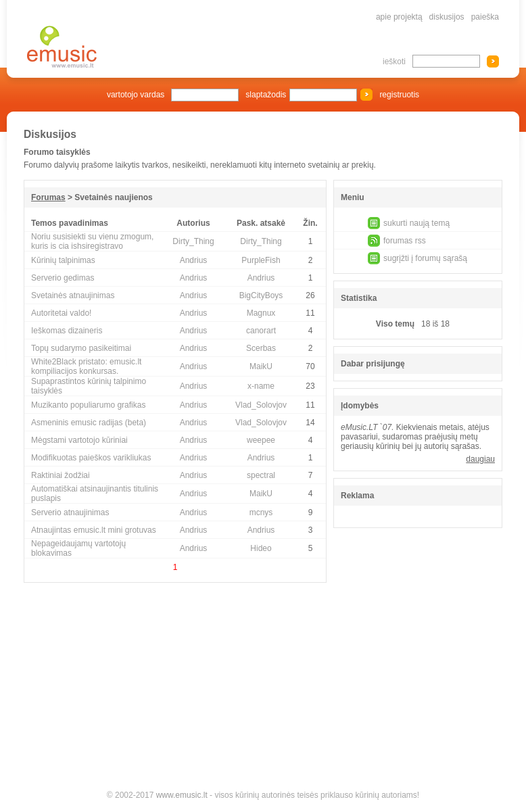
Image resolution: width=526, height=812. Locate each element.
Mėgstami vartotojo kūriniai (79, 440)
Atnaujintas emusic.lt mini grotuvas (94, 530)
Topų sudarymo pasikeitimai (81, 348)
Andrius (194, 260)
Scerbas (261, 348)
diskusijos (447, 17)
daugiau (480, 459)
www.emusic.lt (182, 795)
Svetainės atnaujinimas (73, 295)
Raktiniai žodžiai (61, 475)
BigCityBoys (261, 295)
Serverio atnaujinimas (70, 512)
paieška (485, 17)
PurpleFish (261, 260)
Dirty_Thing (193, 241)
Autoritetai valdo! (61, 313)
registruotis (399, 95)
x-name (261, 386)
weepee (261, 440)
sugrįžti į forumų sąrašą (425, 258)
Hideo (261, 548)
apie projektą (399, 17)
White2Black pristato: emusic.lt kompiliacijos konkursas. (86, 366)
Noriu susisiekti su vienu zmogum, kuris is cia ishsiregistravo (92, 241)
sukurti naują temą (416, 223)
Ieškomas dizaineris (67, 331)
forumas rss (405, 241)
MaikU (261, 366)
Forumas (48, 197)
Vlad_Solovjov (261, 405)
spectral (261, 475)
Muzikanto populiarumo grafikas (88, 405)
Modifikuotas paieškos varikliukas (91, 458)
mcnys (261, 512)
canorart (261, 331)
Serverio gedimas (63, 278)
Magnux (261, 313)
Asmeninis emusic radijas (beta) (89, 423)
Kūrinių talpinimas (63, 260)
